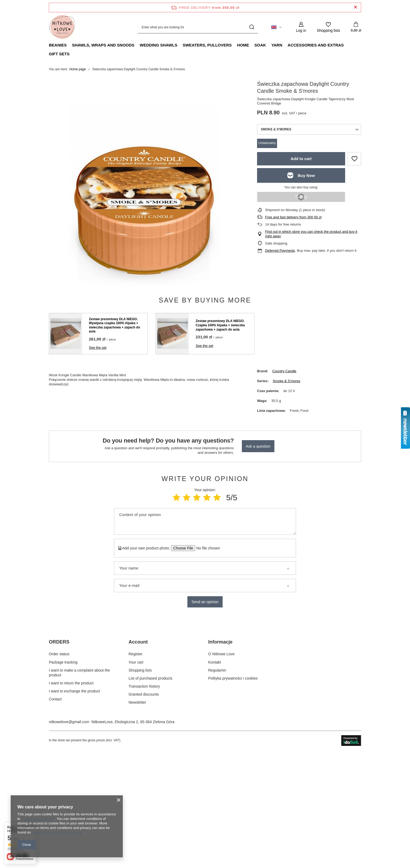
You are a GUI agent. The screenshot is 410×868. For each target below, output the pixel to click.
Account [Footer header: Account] (138, 755)
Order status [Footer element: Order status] (59, 767)
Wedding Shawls (158, 45)
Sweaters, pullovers (207, 45)
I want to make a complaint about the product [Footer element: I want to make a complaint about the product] (79, 785)
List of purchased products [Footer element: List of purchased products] (151, 791)
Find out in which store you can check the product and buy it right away (311, 234)
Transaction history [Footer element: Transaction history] (144, 799)
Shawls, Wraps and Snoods (103, 45)
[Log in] (301, 27)
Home (243, 45)
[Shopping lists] (328, 27)
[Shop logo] (62, 27)
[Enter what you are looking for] (198, 27)
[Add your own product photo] (206, 548)
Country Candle (284, 371)
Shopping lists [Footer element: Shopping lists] (140, 783)
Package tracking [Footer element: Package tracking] (63, 775)
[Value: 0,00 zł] (356, 27)
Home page (78, 69)
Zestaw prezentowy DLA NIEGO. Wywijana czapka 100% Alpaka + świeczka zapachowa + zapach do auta (115, 325)
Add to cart (301, 159)
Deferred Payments (280, 251)
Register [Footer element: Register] (136, 767)
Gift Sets (59, 54)
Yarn (277, 45)
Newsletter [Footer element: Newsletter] (137, 815)
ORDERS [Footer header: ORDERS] (59, 755)
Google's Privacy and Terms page (58, 832)
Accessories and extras (316, 45)
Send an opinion (205, 602)
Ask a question (258, 446)
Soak (260, 45)
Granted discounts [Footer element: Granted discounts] (144, 807)
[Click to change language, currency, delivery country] (276, 27)
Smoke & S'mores (286, 381)
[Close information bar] (355, 7)
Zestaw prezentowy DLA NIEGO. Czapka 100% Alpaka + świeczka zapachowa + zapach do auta (220, 325)
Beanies (58, 45)
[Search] (252, 27)
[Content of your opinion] (205, 521)
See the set (98, 348)
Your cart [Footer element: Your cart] (136, 775)
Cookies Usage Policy (38, 819)
